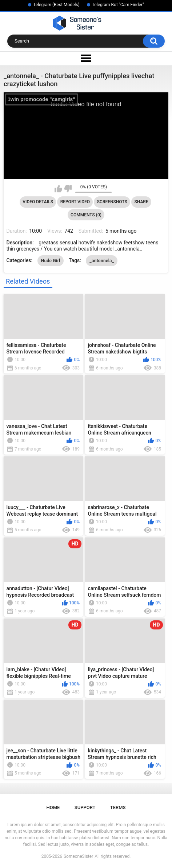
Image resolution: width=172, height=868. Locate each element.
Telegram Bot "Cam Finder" (118, 5)
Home (53, 807)
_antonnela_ (102, 261)
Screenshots (112, 202)
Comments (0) (86, 215)
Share (141, 202)
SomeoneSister (78, 856)
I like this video (58, 189)
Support (85, 807)
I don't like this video (68, 189)
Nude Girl (51, 261)
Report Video (75, 202)
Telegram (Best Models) (56, 5)
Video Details (38, 202)
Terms (118, 807)
